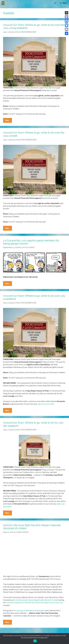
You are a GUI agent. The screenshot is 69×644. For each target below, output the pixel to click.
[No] (66, 639)
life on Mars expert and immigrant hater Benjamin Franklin (36, 600)
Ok (35, 641)
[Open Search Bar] (55, 3)
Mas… (9, 121)
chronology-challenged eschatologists (29, 611)
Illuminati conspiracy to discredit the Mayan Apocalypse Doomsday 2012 (35, 603)
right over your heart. (46, 404)
